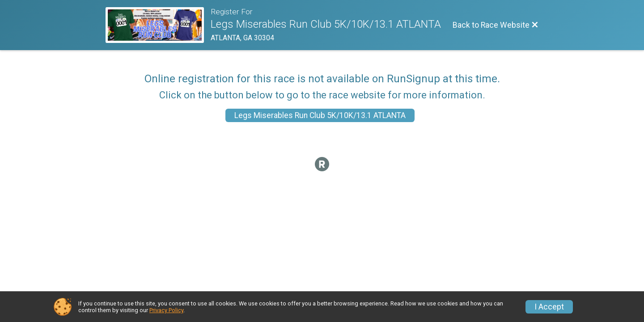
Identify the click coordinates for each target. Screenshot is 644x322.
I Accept (549, 307)
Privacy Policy (166, 310)
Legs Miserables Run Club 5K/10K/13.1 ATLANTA (320, 115)
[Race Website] (158, 25)
